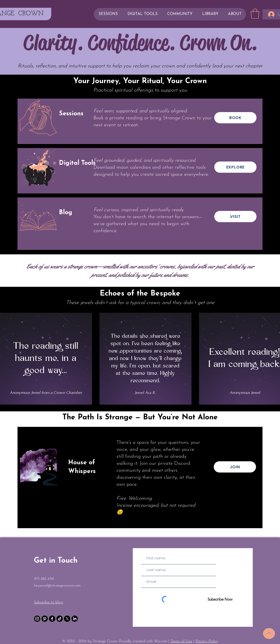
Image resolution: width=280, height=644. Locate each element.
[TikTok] (60, 619)
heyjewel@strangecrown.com (57, 586)
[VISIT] (235, 217)
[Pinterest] (45, 619)
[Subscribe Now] (220, 599)
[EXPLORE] (235, 167)
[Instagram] (37, 619)
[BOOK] (235, 118)
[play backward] (6, 359)
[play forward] (274, 359)
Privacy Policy (207, 641)
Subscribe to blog (48, 602)
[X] (67, 619)
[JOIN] (235, 467)
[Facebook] (52, 619)
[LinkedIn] (75, 619)
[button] (255, 13)
